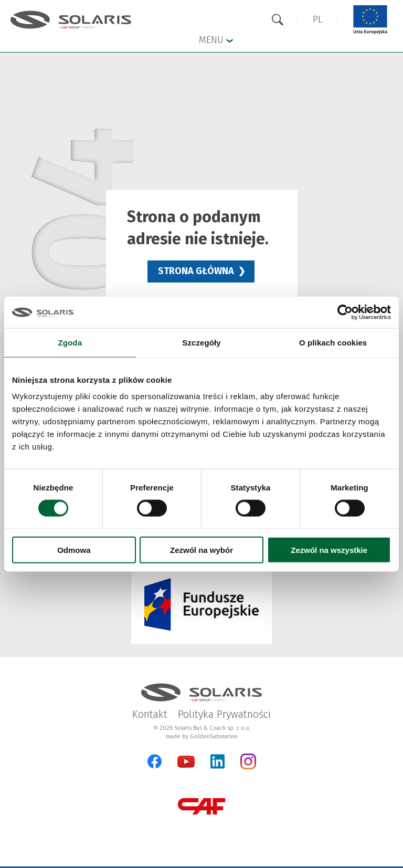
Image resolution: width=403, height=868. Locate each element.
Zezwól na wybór (201, 550)
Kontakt (150, 714)
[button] (317, 20)
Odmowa (74, 550)
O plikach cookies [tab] (333, 342)
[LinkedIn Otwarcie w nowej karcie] (218, 761)
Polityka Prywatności (224, 714)
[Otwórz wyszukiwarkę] (278, 20)
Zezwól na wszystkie (329, 550)
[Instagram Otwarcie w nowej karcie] (248, 767)
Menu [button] (216, 39)
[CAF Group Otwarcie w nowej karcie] (201, 806)
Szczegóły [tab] (201, 342)
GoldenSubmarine (214, 736)
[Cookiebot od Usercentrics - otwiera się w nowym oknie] (345, 312)
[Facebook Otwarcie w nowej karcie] (155, 761)
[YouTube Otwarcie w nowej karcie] (186, 765)
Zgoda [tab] (70, 342)
